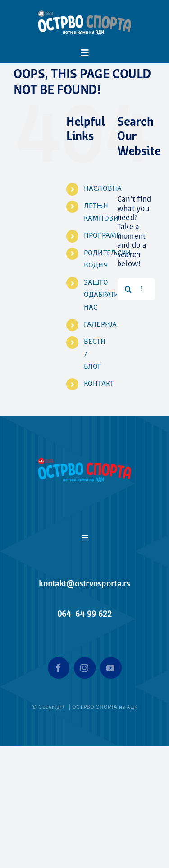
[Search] (128, 289)
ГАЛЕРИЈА (100, 325)
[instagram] (85, 668)
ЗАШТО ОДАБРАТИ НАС (102, 295)
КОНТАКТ (99, 384)
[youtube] (111, 668)
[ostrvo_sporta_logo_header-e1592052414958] (84, 8)
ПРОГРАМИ (103, 236)
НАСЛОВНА (103, 189)
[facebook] (59, 668)
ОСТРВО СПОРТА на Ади (105, 707)
